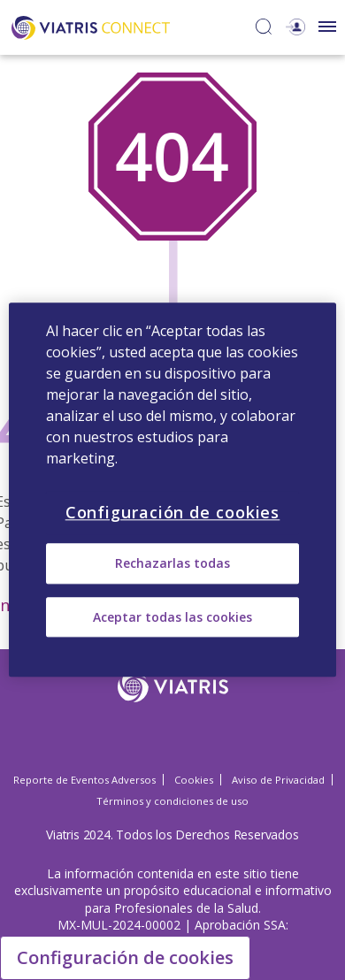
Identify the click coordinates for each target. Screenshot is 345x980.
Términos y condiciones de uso (172, 801)
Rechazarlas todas (172, 564)
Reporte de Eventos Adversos (84, 780)
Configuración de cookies (125, 957)
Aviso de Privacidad (278, 780)
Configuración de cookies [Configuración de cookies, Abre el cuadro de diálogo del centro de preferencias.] (173, 512)
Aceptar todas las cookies (172, 617)
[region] (173, 490)
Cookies (194, 780)
